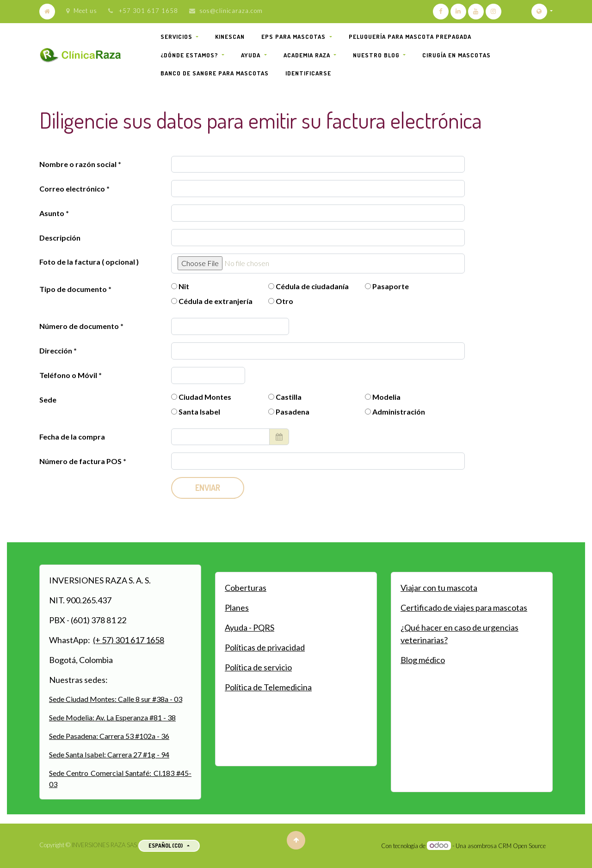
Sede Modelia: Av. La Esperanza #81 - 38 (112, 717)
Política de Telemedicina (268, 687)
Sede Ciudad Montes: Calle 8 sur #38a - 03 (116, 699)
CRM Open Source (522, 846)
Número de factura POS (81, 461)
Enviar (208, 488)
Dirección (56, 350)
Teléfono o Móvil (69, 375)
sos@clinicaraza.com (231, 11)
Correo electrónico (72, 189)
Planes (237, 608)
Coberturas (246, 588)
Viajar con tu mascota (439, 588)
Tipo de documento (74, 289)
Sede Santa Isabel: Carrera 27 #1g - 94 (109, 754)
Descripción (60, 238)
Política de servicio (258, 667)
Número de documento (80, 326)
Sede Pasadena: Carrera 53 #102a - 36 (109, 736)
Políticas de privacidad (265, 647)
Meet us (82, 11)
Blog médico (423, 660)
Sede (48, 400)
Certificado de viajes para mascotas (464, 608)
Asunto (52, 213)
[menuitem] (230, 37)
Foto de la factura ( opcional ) (89, 262)
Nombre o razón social (78, 164)
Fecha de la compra (72, 437)
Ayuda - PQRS (250, 627)
